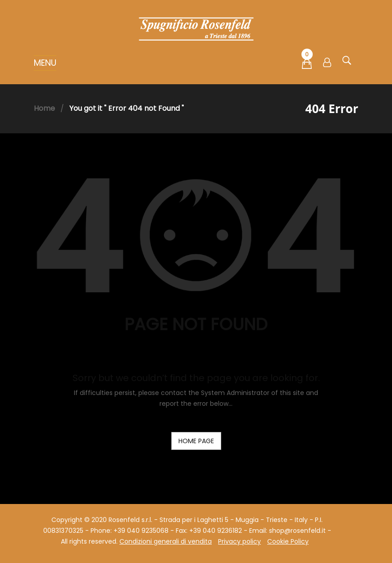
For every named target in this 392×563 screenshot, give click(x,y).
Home (44, 108)
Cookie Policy (288, 541)
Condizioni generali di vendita (166, 541)
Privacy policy (239, 541)
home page (196, 441)
